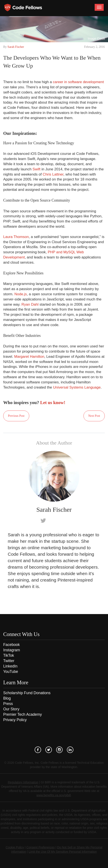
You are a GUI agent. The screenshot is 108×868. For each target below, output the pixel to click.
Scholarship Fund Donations (27, 693)
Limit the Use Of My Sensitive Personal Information (63, 852)
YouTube (11, 672)
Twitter (9, 661)
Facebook (12, 645)
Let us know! (53, 403)
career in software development (78, 82)
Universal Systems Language (77, 387)
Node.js (21, 294)
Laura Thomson (16, 237)
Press (8, 704)
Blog (7, 698)
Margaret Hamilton (29, 357)
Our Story (11, 709)
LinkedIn (10, 666)
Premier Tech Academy (23, 714)
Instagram (12, 650)
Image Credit (96, 39)
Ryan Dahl (30, 304)
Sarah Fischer (16, 47)
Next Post (94, 416)
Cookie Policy (15, 847)
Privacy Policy (15, 720)
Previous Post (16, 416)
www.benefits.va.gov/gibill (54, 795)
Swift (36, 169)
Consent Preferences (41, 847)
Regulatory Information (23, 782)
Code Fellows (23, 8)
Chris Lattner (53, 174)
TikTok (9, 655)
